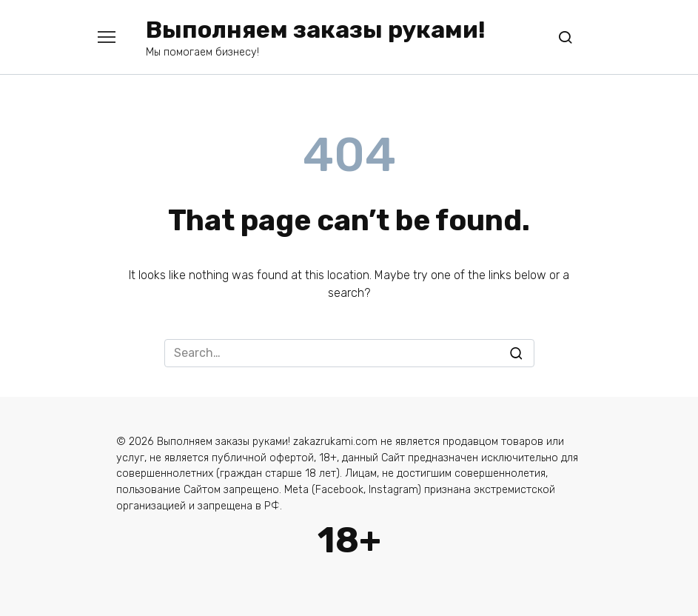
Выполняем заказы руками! (316, 30)
